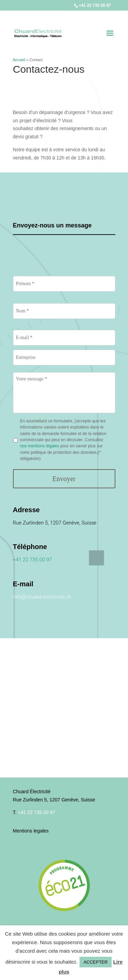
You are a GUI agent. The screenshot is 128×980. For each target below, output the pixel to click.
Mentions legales (31, 831)
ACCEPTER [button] (96, 962)
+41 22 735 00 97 (95, 5)
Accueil (19, 60)
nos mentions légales (40, 446)
